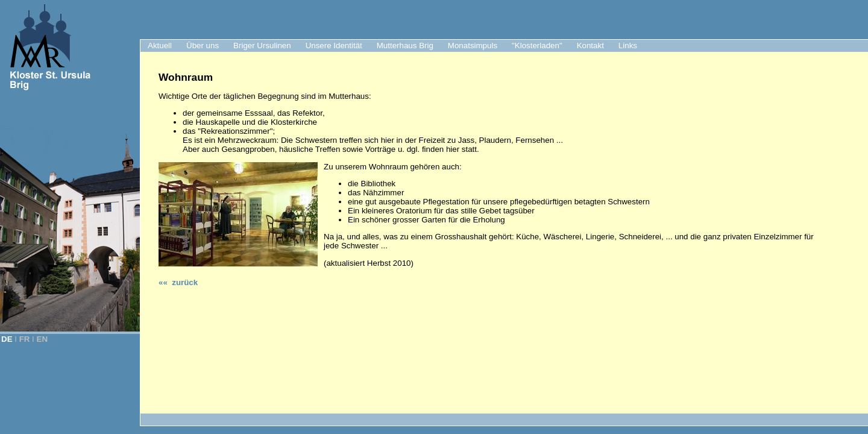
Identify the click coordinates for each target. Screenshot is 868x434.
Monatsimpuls (473, 46)
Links (628, 46)
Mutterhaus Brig (405, 46)
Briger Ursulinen (262, 46)
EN (42, 339)
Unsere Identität (334, 46)
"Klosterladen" (537, 46)
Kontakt (590, 46)
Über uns (203, 46)
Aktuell (160, 46)
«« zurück (178, 282)
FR (25, 339)
